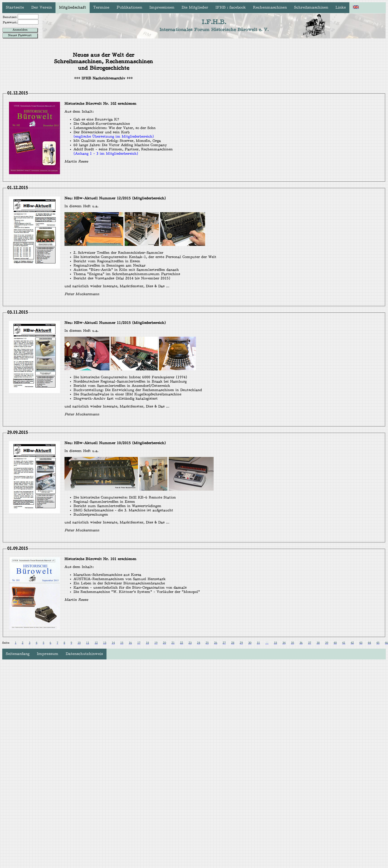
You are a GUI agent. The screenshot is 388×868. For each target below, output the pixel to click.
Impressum (48, 654)
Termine (101, 8)
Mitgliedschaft (73, 8)
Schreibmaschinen (311, 8)
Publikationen (129, 8)
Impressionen (162, 8)
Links (341, 8)
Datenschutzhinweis (84, 654)
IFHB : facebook (231, 8)
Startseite (15, 8)
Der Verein (42, 8)
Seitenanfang (18, 654)
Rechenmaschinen (270, 8)
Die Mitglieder (195, 8)
